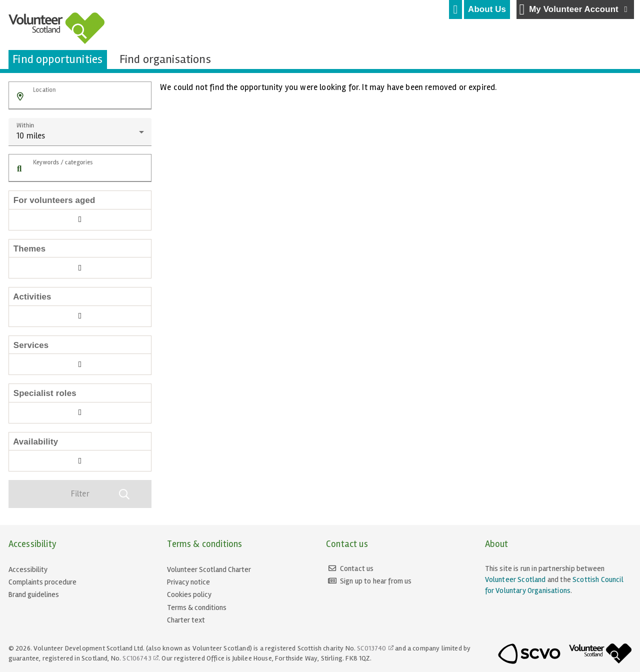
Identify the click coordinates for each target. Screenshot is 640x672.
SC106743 (137, 658)
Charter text (186, 620)
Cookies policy (189, 594)
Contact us (357, 568)
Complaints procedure (42, 582)
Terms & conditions (197, 607)
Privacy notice (188, 582)
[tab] (455, 9)
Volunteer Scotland (515, 579)
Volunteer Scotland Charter (209, 569)
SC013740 (371, 648)
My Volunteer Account (575, 9)
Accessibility (28, 569)
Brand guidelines (34, 594)
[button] (20, 97)
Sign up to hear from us (376, 581)
